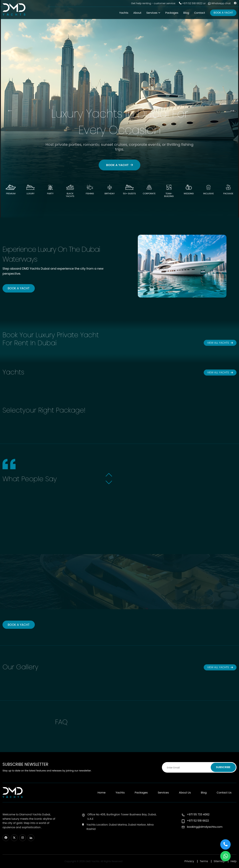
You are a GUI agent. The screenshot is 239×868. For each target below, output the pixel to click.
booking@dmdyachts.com (205, 827)
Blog (186, 13)
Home (102, 793)
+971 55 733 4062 (198, 814)
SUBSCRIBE (223, 767)
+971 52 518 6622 (192, 3)
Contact (200, 13)
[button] (109, 476)
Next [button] (231, 109)
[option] (119, 109)
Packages (172, 13)
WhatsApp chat (219, 3)
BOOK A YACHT (223, 13)
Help (233, 861)
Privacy (189, 861)
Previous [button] (8, 109)
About (137, 13)
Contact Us (224, 793)
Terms (204, 861)
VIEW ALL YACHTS (220, 343)
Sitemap (219, 861)
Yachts (124, 13)
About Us (185, 793)
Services (152, 13)
